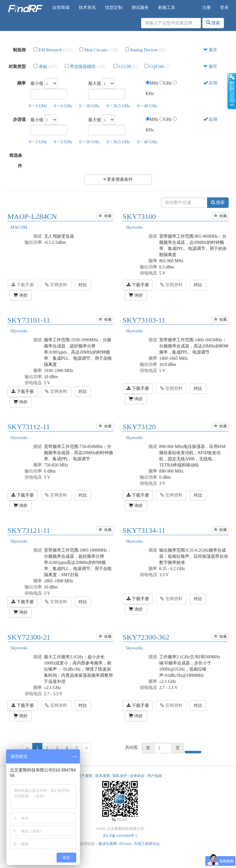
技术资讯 (87, 8)
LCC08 (125, 67)
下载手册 (23, 285)
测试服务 (140, 8)
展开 (210, 50)
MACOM (19, 227)
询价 (21, 295)
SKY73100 (139, 216)
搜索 (213, 23)
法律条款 (137, 776)
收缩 (232, 91)
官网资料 (56, 285)
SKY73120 (139, 427)
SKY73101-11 (29, 320)
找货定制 (114, 8)
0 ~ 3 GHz (38, 106)
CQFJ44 (157, 67)
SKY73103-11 (144, 320)
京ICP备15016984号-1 (120, 836)
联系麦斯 (103, 776)
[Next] (87, 748)
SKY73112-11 (29, 427)
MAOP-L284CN (32, 216)
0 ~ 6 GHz (63, 106)
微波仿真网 (108, 844)
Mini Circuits (96, 50)
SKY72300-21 (29, 637)
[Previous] (28, 748)
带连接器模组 (83, 67)
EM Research (50, 50)
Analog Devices (144, 50)
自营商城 (61, 8)
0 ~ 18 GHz (89, 106)
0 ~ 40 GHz (147, 106)
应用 (210, 83)
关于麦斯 (85, 776)
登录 (224, 8)
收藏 (105, 216)
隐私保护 (120, 776)
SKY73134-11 (144, 530)
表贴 (43, 67)
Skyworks (134, 227)
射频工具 (167, 8)
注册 (206, 8)
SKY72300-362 (146, 637)
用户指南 (155, 776)
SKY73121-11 (29, 530)
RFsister (125, 844)
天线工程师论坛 (147, 844)
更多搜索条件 (118, 179)
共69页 (132, 748)
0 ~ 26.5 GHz (118, 106)
